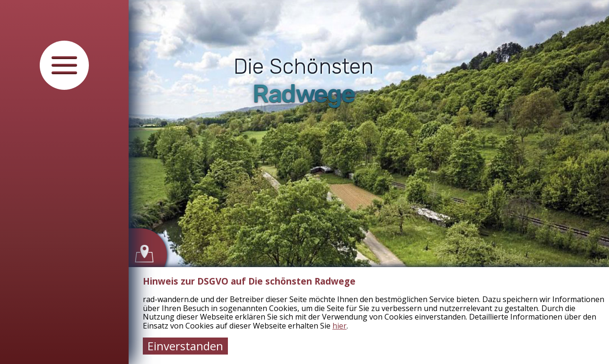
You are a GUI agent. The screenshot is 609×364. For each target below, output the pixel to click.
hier (339, 326)
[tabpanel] (304, 182)
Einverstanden (185, 346)
